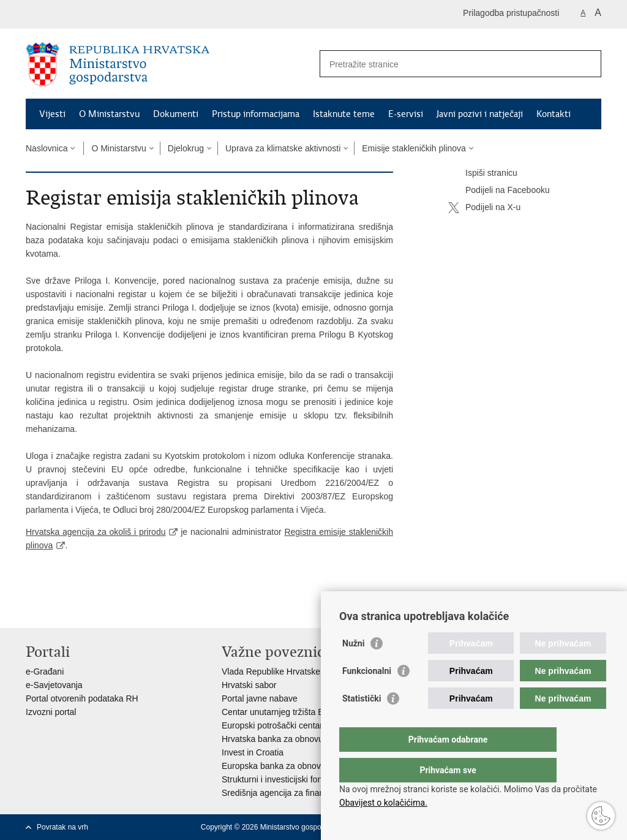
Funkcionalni (367, 695)
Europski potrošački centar (272, 725)
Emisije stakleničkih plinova (414, 148)
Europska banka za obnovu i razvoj (288, 766)
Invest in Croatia (253, 752)
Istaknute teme (344, 114)
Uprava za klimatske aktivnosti (283, 148)
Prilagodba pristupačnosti (511, 13)
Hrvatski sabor (249, 685)
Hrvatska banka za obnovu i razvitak (291, 739)
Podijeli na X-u (484, 208)
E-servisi (406, 114)
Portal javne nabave (260, 698)
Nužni (353, 668)
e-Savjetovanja (54, 685)
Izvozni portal (51, 712)
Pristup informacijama (256, 114)
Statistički (362, 723)
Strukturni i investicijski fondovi (280, 779)
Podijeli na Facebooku (499, 191)
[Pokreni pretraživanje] (587, 64)
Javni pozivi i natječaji (480, 114)
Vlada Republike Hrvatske (271, 672)
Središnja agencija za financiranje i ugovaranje (310, 793)
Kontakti (554, 114)
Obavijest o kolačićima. (383, 803)
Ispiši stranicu (483, 173)
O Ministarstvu (109, 114)
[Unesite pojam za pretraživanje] (447, 64)
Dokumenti (176, 114)
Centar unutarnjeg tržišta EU (276, 712)
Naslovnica (47, 148)
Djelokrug (186, 148)
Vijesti (52, 114)
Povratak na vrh (62, 827)
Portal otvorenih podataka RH (82, 698)
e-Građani (45, 672)
